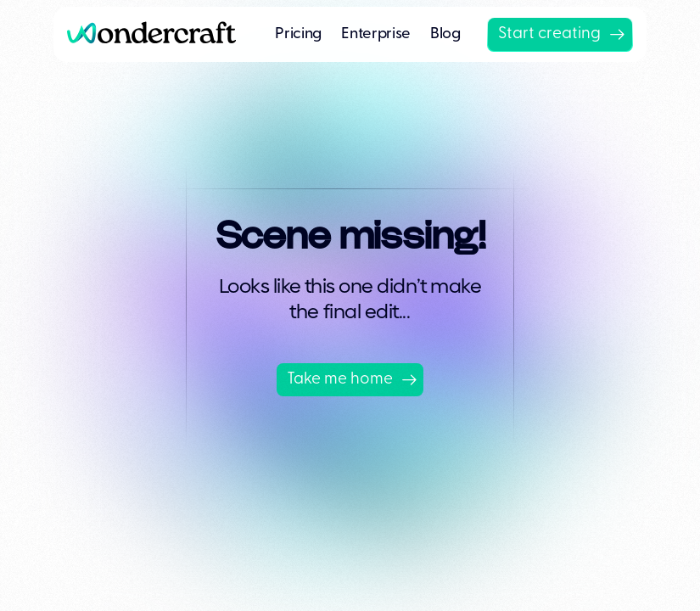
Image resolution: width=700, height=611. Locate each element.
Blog (445, 34)
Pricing (298, 34)
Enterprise (376, 34)
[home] (158, 34)
